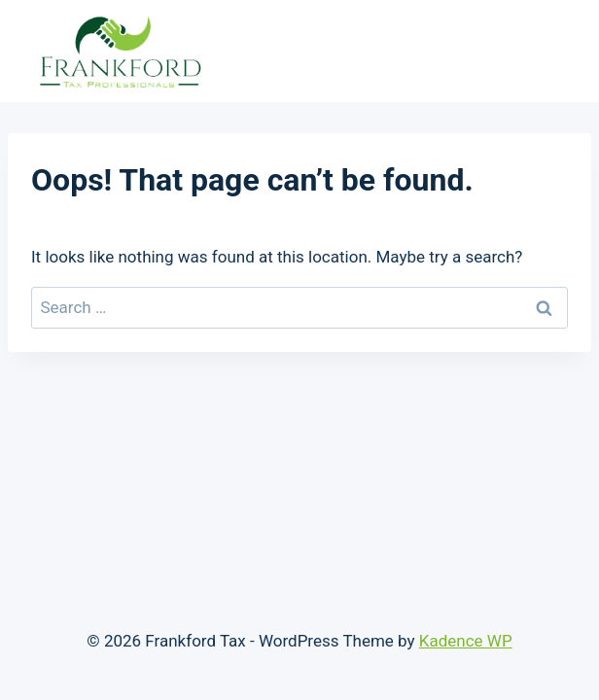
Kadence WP (466, 641)
